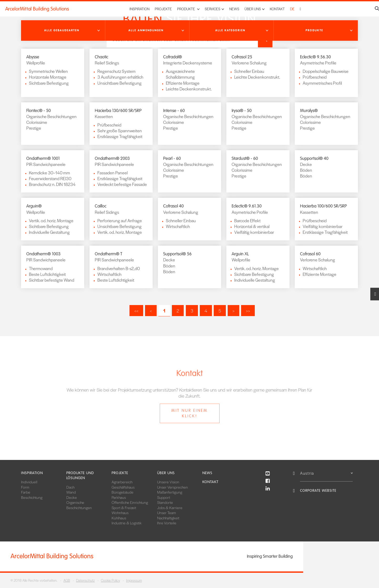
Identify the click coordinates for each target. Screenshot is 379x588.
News (234, 9)
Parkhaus (119, 497)
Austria (326, 473)
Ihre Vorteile (167, 523)
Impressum (134, 580)
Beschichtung (32, 497)
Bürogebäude (123, 492)
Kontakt (277, 9)
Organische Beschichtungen (79, 505)
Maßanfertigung (170, 492)
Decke (72, 497)
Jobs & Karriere (170, 508)
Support (164, 497)
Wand (71, 492)
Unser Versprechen (173, 487)
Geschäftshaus (123, 487)
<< (136, 311)
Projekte (163, 9)
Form (25, 487)
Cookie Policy (110, 580)
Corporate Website (318, 491)
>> (248, 311)
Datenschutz (85, 580)
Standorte (165, 502)
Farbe (26, 492)
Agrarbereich (122, 482)
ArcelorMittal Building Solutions (37, 9)
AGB (67, 580)
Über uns (166, 473)
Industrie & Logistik (127, 523)
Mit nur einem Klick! (189, 413)
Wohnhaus (120, 513)
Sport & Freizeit (124, 508)
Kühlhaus (119, 518)
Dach (70, 487)
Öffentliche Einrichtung (130, 502)
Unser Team (166, 513)
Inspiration (139, 9)
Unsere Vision (168, 482)
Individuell (29, 482)
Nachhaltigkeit (168, 518)
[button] (63, 31)
